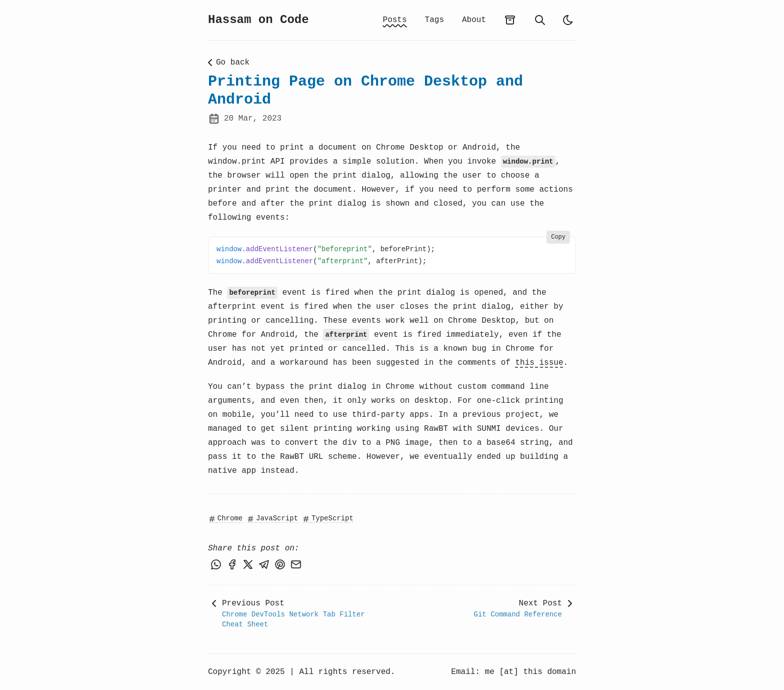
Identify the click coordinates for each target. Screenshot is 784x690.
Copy (558, 237)
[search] (540, 20)
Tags (434, 20)
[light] (568, 20)
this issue (539, 363)
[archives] (510, 20)
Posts (395, 20)
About (474, 20)
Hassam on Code (258, 20)
